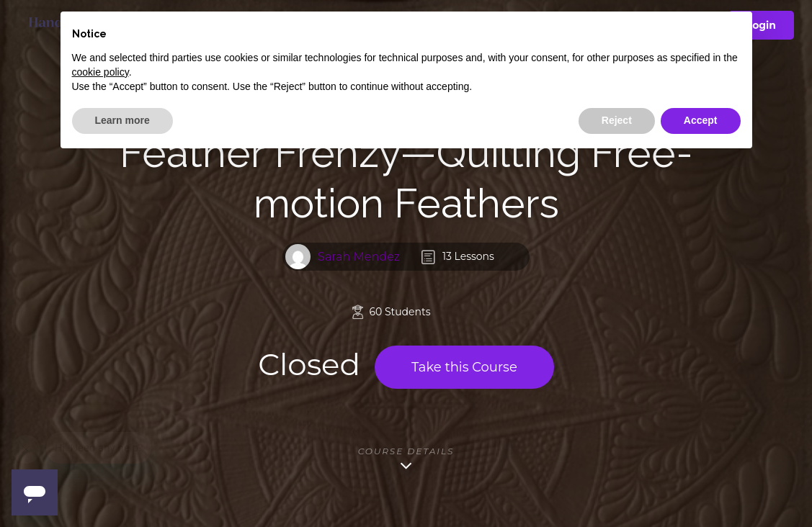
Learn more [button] (122, 120)
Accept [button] (701, 120)
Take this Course (464, 367)
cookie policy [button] (101, 72)
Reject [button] (617, 120)
